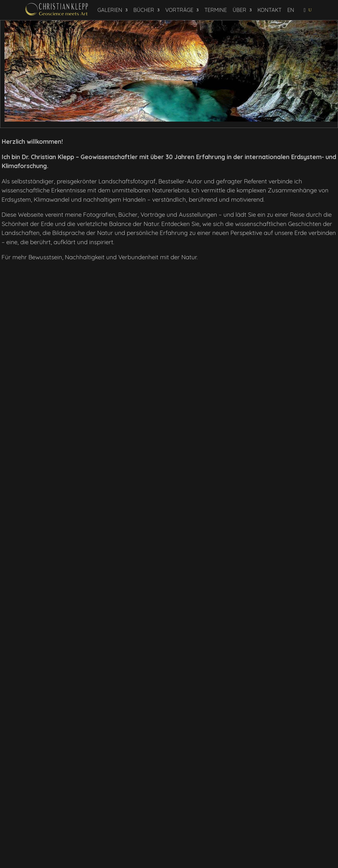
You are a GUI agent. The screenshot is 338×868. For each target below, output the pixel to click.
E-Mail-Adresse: (23, 818)
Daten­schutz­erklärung (63, 839)
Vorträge (179, 10)
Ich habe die (24, 839)
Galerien (110, 10)
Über (240, 10)
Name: (15, 825)
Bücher (144, 10)
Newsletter (51, 834)
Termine (216, 10)
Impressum (286, 808)
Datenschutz (312, 808)
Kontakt (269, 10)
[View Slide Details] (171, 71)
